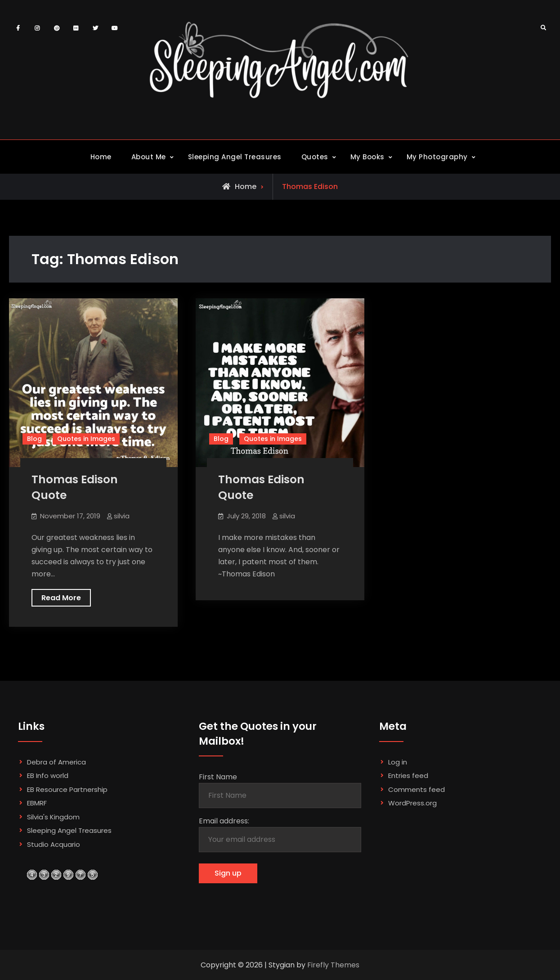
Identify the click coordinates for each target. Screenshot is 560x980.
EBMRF (37, 803)
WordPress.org (412, 803)
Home (101, 157)
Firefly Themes (333, 965)
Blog (34, 439)
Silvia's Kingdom (53, 817)
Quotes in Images (86, 439)
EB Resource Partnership (67, 789)
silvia (122, 516)
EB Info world (48, 775)
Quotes (315, 157)
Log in (398, 762)
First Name (218, 777)
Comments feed (417, 789)
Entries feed (408, 775)
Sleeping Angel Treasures (235, 157)
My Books (367, 157)
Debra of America (56, 762)
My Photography (437, 157)
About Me (149, 157)
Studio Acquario (54, 844)
